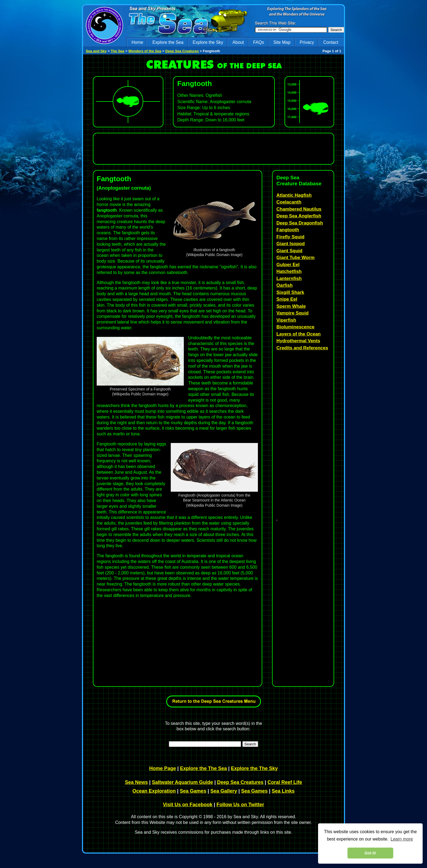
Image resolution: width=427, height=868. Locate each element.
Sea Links (283, 791)
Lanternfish (289, 278)
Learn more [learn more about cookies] (402, 839)
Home (137, 42)
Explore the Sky (208, 42)
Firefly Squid (290, 237)
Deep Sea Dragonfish (300, 223)
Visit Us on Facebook (188, 805)
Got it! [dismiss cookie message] (370, 853)
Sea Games (193, 791)
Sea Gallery (224, 791)
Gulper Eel (288, 265)
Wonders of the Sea (145, 51)
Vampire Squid (292, 313)
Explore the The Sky (254, 768)
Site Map (282, 42)
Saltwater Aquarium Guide (182, 782)
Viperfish (286, 320)
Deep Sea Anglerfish (299, 216)
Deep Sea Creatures (182, 51)
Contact (331, 42)
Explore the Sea (168, 42)
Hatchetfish (289, 271)
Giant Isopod (291, 244)
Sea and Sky (96, 51)
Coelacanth (289, 202)
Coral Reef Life (285, 782)
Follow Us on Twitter (240, 805)
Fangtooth (288, 230)
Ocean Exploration (154, 791)
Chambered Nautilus (299, 209)
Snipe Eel (287, 299)
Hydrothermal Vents (298, 341)
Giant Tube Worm (295, 258)
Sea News (136, 782)
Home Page (163, 768)
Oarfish (285, 285)
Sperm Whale (291, 306)
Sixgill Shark (290, 292)
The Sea (117, 51)
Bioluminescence (295, 327)
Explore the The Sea (203, 768)
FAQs (258, 42)
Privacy (307, 42)
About (238, 42)
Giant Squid (289, 251)
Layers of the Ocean (299, 334)
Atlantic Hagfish (294, 195)
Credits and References (302, 348)
